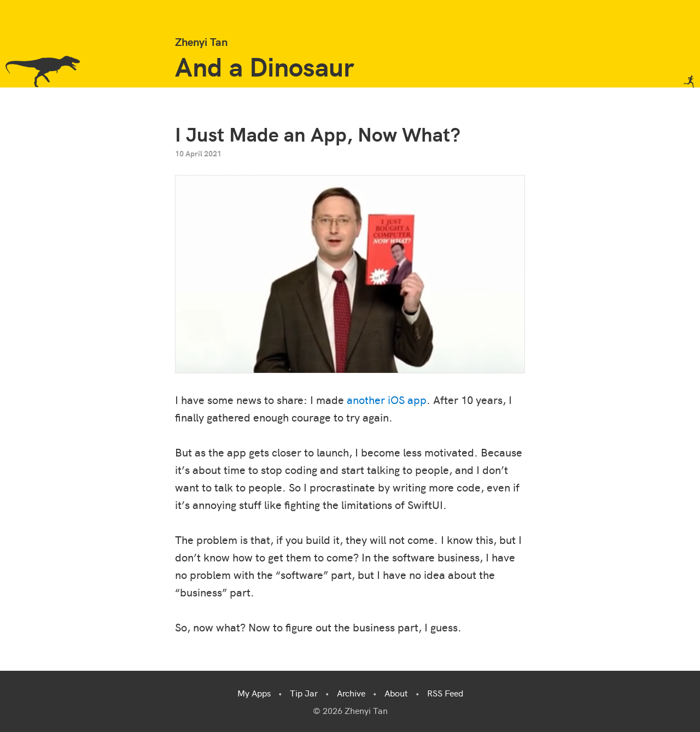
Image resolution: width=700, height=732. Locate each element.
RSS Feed (445, 693)
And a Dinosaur (264, 65)
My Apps (254, 693)
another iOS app (387, 399)
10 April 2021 (198, 153)
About (396, 693)
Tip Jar (304, 693)
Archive (351, 693)
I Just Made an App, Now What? (318, 133)
